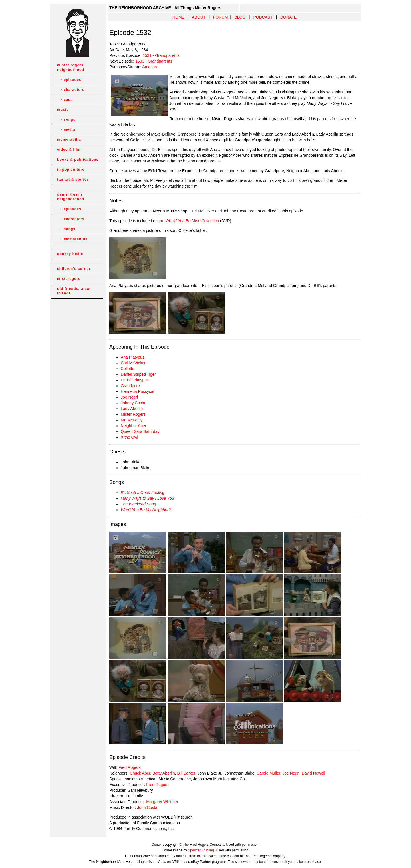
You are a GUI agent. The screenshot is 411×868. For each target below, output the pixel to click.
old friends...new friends (73, 291)
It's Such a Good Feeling (143, 493)
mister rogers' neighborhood (71, 67)
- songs (66, 120)
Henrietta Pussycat (138, 391)
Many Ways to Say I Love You (147, 498)
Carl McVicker (133, 363)
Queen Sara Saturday (140, 431)
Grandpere (130, 386)
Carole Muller (268, 773)
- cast (65, 100)
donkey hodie (70, 254)
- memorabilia (72, 239)
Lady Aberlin (132, 409)
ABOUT (199, 17)
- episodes (69, 80)
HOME (178, 17)
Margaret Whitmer (162, 802)
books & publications (78, 160)
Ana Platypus (133, 357)
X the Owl (129, 437)
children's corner (74, 269)
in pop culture (71, 170)
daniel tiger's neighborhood (71, 197)
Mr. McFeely (132, 420)
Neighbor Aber (134, 426)
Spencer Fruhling (201, 850)
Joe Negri (129, 397)
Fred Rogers (130, 767)
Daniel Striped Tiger (138, 374)
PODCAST (263, 17)
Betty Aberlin (164, 773)
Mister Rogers (133, 414)
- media (66, 130)
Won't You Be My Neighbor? (146, 510)
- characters (71, 90)
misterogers (69, 279)
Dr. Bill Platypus (135, 380)
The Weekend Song (138, 504)
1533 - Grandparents (154, 61)
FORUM (220, 17)
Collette (127, 369)
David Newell (313, 773)
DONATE (288, 17)
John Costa (147, 807)
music (63, 110)
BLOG (240, 17)
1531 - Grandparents (161, 55)
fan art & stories (73, 180)
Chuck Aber (140, 773)
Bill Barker (186, 773)
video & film (69, 150)
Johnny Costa (133, 403)
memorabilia (69, 140)
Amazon (149, 67)
